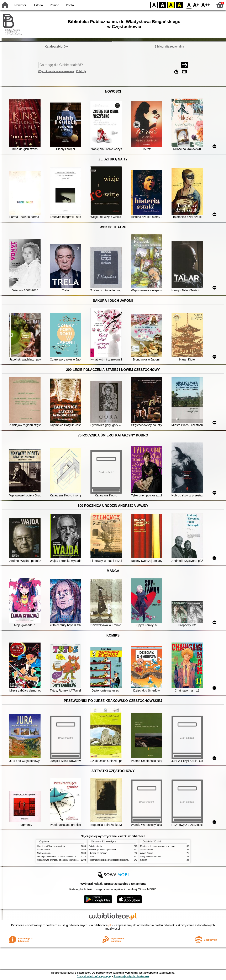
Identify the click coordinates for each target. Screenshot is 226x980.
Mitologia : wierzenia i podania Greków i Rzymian (60, 857)
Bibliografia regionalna (169, 46)
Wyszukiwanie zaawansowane (56, 71)
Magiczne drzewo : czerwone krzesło (157, 846)
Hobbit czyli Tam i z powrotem (51, 846)
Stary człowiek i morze (151, 857)
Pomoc (54, 5)
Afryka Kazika (147, 853)
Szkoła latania (44, 850)
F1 (196, 5)
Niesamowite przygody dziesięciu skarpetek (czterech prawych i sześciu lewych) (74, 860)
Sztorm (144, 860)
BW (163, 5)
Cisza (91, 857)
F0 (189, 5)
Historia (38, 5)
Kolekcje (81, 71)
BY (179, 5)
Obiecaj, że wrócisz (98, 853)
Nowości (20, 5)
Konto (70, 5)
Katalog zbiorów (56, 46)
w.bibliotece (101, 925)
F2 (206, 5)
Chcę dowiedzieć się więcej (94, 976)
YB (171, 5)
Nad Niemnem (44, 853)
